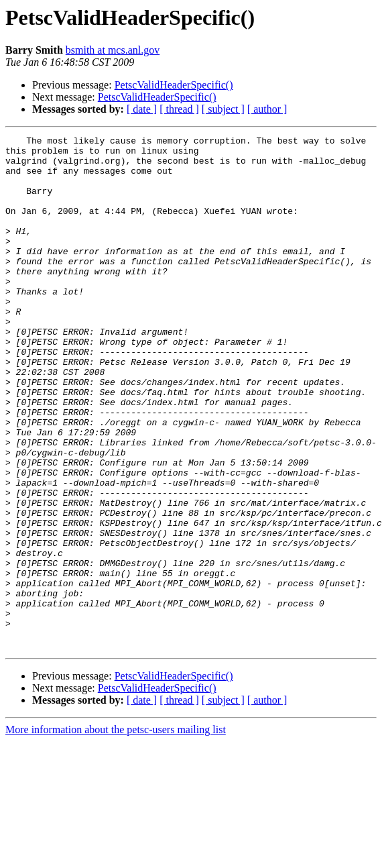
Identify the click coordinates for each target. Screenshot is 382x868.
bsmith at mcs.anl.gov (113, 50)
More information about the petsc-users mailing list (116, 832)
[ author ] (267, 109)
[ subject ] (223, 109)
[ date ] (142, 109)
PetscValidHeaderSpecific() (174, 85)
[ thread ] (179, 109)
